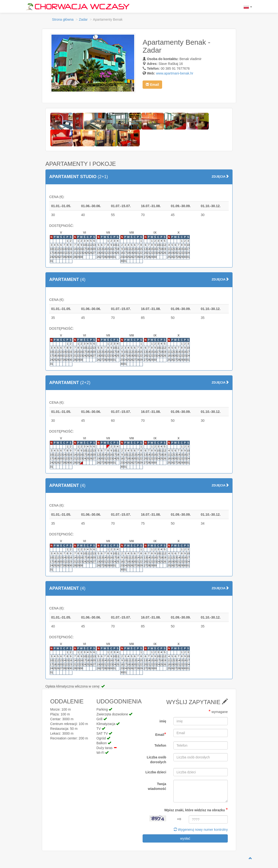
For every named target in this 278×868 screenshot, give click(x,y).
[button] (152, 85)
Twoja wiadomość (157, 786)
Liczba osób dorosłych (156, 760)
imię (163, 721)
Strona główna (63, 19)
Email (161, 734)
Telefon (160, 745)
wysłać (185, 838)
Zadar (83, 19)
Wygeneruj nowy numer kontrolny (201, 830)
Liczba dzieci (156, 772)
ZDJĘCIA (220, 177)
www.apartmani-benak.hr (175, 73)
